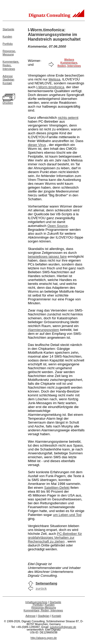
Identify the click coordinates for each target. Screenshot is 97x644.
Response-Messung (9, 53)
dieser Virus (37, 145)
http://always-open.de (44, 638)
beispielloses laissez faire (47, 257)
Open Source (58, 226)
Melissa (54, 79)
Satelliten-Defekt (57, 488)
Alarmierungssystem (44, 330)
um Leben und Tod (67, 515)
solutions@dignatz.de (63, 627)
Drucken (8, 103)
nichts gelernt (68, 118)
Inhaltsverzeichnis (36, 602)
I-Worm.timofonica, (51, 87)
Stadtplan (8, 79)
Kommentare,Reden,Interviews (11, 65)
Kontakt (7, 83)
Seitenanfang (47, 583)
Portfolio (8, 44)
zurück (41, 589)
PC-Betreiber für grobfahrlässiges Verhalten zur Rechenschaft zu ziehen (55, 538)
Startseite (8, 29)
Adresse (8, 76)
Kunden (7, 36)
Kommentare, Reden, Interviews (43, 610)
